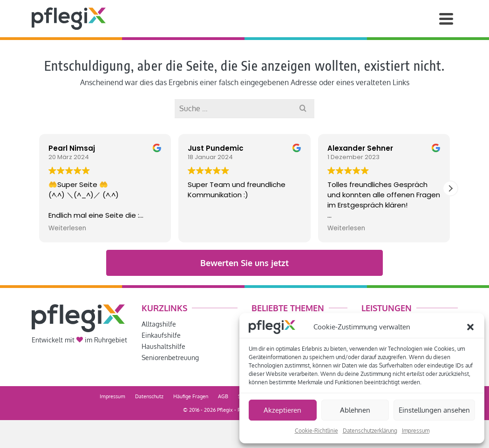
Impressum (416, 431)
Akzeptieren (282, 410)
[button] (470, 327)
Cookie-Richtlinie (316, 431)
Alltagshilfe (159, 324)
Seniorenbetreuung (170, 358)
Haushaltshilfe (163, 346)
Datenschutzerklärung (370, 431)
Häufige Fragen (191, 396)
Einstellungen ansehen (434, 410)
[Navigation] (446, 19)
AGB (223, 396)
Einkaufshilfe (161, 335)
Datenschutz (149, 396)
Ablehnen (355, 410)
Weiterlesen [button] (67, 228)
